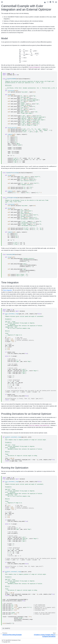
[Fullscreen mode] (48, 2)
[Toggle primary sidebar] (2, 2)
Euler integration (8, 290)
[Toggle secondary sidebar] (56, 2)
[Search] (53, 2)
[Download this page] (45, 2)
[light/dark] (50, 2)
